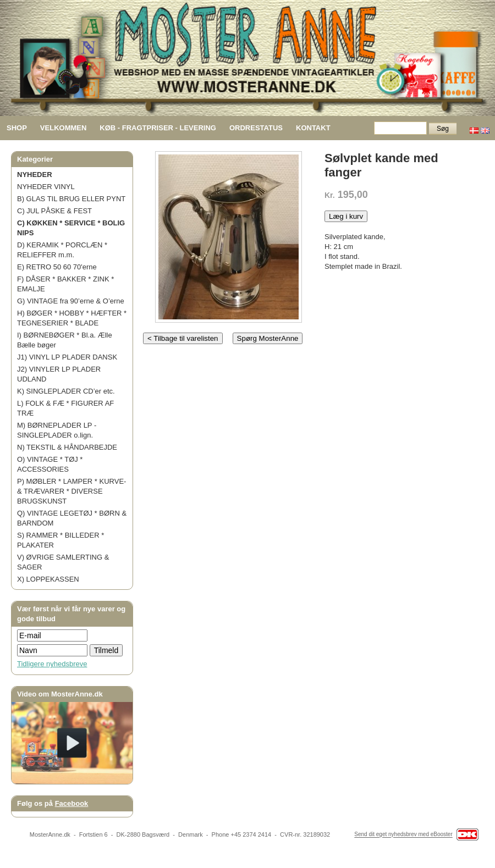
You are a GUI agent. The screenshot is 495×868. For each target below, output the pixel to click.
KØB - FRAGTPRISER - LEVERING (158, 128)
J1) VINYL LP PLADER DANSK (67, 357)
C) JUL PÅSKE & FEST (54, 211)
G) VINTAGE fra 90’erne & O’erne (71, 301)
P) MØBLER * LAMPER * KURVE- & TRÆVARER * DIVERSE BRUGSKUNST (71, 491)
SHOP (17, 128)
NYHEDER (35, 175)
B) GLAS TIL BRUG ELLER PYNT (71, 199)
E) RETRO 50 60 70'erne (57, 267)
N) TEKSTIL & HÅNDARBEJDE (67, 447)
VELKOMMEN (64, 128)
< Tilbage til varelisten (183, 338)
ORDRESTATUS (256, 128)
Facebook (72, 803)
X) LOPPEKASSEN (48, 579)
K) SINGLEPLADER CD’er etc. (66, 391)
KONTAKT (313, 128)
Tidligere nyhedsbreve (52, 664)
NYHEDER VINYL (46, 187)
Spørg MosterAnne (268, 338)
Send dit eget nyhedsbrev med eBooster (403, 835)
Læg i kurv (346, 216)
